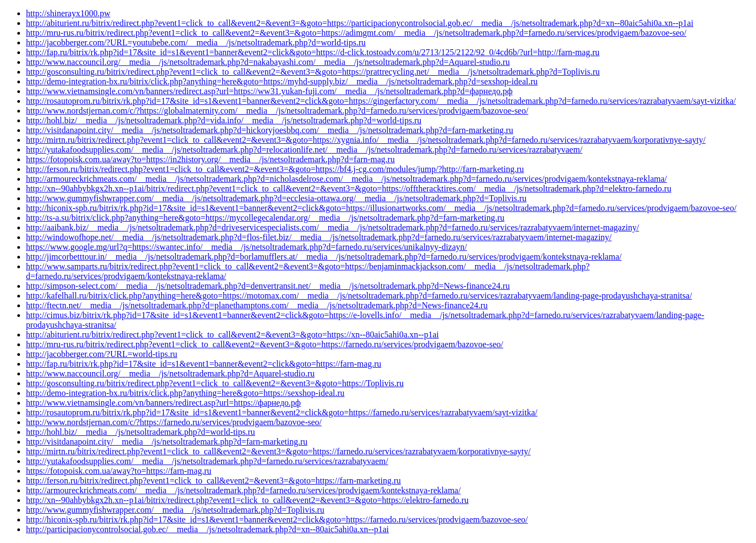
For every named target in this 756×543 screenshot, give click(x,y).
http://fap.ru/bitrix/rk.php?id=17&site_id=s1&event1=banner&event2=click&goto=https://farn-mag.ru (204, 364)
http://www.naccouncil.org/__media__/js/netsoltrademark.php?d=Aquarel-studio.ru (170, 373)
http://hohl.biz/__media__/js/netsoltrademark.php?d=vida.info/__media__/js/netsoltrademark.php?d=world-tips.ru (224, 120)
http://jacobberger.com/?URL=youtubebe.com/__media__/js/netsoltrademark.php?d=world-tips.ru (196, 42)
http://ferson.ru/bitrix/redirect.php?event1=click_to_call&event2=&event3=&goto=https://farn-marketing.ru (213, 481)
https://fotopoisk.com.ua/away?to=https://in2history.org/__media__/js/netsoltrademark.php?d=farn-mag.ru (210, 159)
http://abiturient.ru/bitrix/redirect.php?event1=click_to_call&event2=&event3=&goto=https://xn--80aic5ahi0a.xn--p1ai (232, 335)
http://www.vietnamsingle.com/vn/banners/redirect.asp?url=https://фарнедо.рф (163, 403)
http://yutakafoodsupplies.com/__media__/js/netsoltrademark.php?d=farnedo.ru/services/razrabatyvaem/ (207, 461)
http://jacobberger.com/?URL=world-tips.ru (102, 354)
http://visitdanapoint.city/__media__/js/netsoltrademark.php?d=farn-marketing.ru (167, 442)
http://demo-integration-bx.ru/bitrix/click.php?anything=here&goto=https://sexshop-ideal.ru (185, 393)
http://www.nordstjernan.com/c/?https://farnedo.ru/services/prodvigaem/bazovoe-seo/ (174, 422)
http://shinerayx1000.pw (68, 13)
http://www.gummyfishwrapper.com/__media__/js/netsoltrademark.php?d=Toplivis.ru (175, 510)
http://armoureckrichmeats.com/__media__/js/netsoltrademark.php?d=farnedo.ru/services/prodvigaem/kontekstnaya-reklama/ (243, 490)
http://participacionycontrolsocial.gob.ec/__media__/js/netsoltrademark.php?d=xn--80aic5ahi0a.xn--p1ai (207, 529)
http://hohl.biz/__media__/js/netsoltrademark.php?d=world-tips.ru (141, 432)
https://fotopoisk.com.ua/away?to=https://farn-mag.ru (119, 471)
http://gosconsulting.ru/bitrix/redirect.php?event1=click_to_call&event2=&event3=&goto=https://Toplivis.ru (215, 383)
